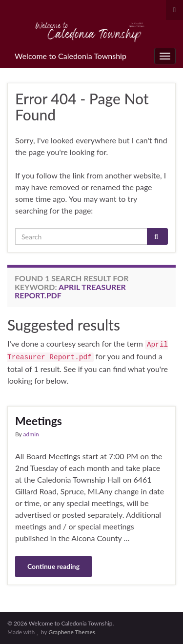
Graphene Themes (72, 632)
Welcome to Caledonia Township (71, 56)
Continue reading (53, 566)
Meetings (39, 421)
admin (31, 434)
